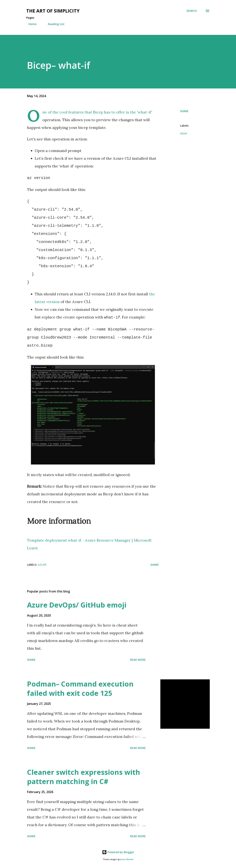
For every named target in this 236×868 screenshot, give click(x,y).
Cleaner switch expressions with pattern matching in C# (84, 777)
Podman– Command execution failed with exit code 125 (80, 689)
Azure (184, 133)
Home (30, 24)
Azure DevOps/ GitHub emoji (77, 605)
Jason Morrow (127, 859)
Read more (138, 660)
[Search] (192, 11)
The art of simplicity (53, 11)
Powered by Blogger (118, 852)
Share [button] (184, 111)
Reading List (54, 24)
